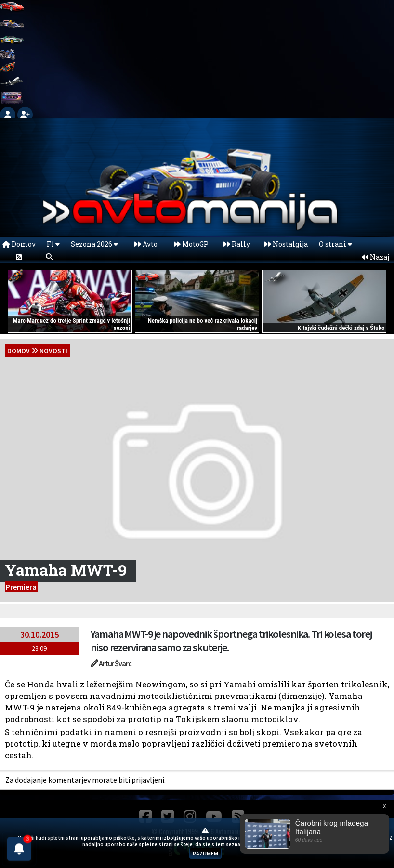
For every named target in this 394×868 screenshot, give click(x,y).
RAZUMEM (205, 853)
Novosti (53, 351)
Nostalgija (286, 244)
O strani (335, 244)
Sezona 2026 (94, 244)
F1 (53, 244)
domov (19, 351)
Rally (237, 244)
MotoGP (191, 244)
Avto (146, 244)
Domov (19, 244)
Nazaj (375, 257)
